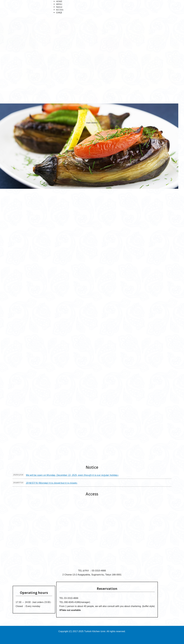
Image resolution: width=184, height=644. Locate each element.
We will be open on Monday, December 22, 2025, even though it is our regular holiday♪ (72, 475)
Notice (59, 7)
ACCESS (60, 10)
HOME (59, 1)
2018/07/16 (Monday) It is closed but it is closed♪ (52, 483)
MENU (59, 4)
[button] (92, 453)
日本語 (59, 12)
